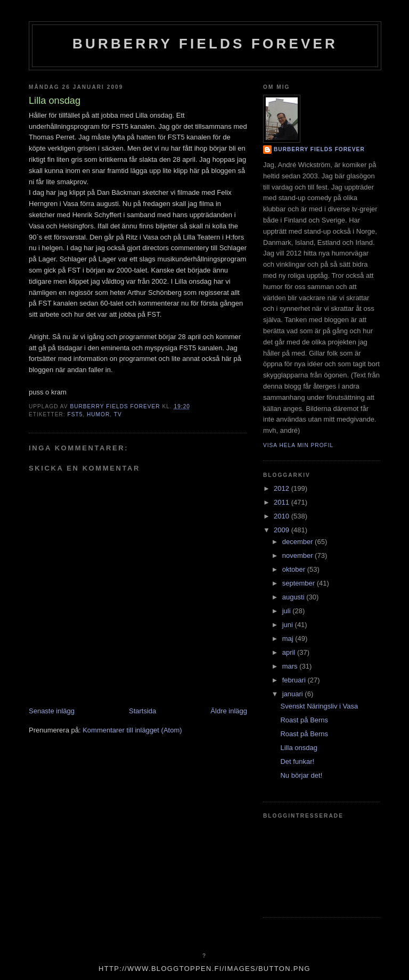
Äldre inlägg (229, 711)
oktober (295, 569)
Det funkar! (297, 761)
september (300, 583)
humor (98, 414)
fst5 (75, 414)
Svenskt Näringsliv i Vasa (319, 706)
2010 (283, 516)
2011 (283, 502)
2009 (283, 530)
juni (289, 625)
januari (294, 694)
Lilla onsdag (298, 748)
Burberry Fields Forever (205, 44)
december (298, 542)
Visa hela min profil (298, 445)
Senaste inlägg (52, 711)
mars (291, 666)
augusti (295, 597)
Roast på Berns (304, 720)
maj (289, 639)
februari (295, 680)
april (290, 652)
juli (288, 611)
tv (118, 414)
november (298, 555)
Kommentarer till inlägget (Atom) (132, 730)
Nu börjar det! (301, 775)
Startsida (142, 711)
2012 (283, 488)
